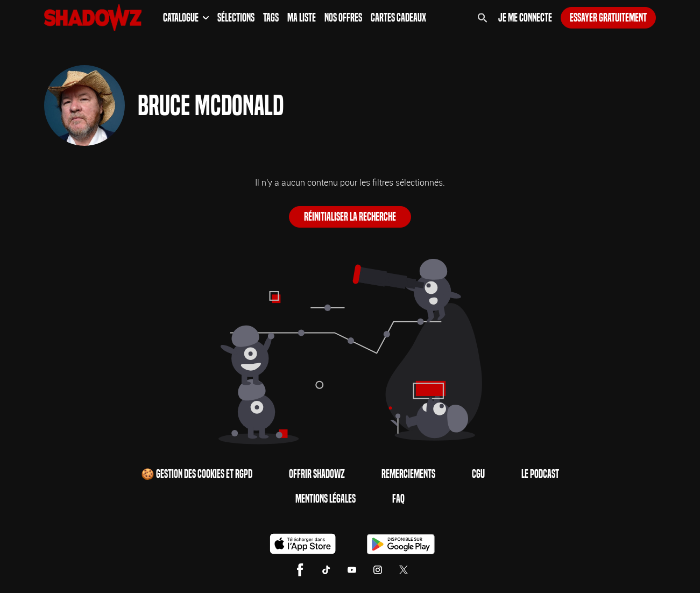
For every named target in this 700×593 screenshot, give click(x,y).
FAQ (398, 499)
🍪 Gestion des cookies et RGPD (197, 474)
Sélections (236, 18)
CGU (478, 474)
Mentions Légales (326, 499)
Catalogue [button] (186, 18)
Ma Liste (302, 18)
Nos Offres (343, 18)
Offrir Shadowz (317, 474)
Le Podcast (540, 474)
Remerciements (408, 474)
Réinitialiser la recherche (350, 217)
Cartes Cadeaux (398, 18)
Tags (271, 18)
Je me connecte (525, 18)
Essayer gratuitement (608, 18)
